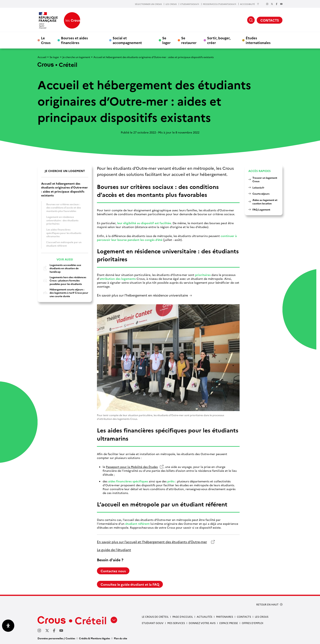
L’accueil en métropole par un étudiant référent (64, 244)
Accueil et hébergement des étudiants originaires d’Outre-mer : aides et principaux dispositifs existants (64, 189)
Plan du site (121, 638)
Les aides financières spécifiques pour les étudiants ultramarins (64, 233)
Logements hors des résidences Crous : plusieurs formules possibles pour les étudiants (64, 281)
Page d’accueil (183, 617)
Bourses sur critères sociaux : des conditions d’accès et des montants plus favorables (64, 207)
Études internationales (258, 40)
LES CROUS (171, 4)
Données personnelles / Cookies (56, 638)
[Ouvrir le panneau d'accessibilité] (8, 626)
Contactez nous (113, 571)
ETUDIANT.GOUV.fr (190, 4)
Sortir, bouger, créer (219, 40)
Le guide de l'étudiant (114, 550)
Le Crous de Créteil (155, 617)
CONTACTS (270, 20)
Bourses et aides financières (74, 40)
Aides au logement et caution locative (265, 202)
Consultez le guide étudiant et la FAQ (130, 584)
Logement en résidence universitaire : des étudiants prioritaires (62, 220)
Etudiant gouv (153, 623)
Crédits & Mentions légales (94, 638)
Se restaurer (189, 40)
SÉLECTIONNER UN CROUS (148, 4)
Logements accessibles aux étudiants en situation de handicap (61, 268)
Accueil (42, 57)
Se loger (166, 40)
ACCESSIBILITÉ (250, 4)
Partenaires (225, 617)
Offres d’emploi (253, 623)
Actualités (204, 617)
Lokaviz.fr (258, 187)
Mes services (176, 623)
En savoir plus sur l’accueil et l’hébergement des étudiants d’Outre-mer (152, 542)
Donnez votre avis (202, 623)
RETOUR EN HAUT (267, 604)
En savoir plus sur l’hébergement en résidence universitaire (142, 295)
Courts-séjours (261, 194)
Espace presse (229, 623)
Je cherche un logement (76, 57)
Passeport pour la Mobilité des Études (132, 467)
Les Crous (262, 617)
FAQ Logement (261, 209)
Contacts (244, 617)
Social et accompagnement (127, 40)
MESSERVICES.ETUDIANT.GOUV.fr (220, 4)
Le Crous (46, 40)
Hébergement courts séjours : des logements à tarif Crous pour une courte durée (65, 293)
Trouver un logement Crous (265, 179)
